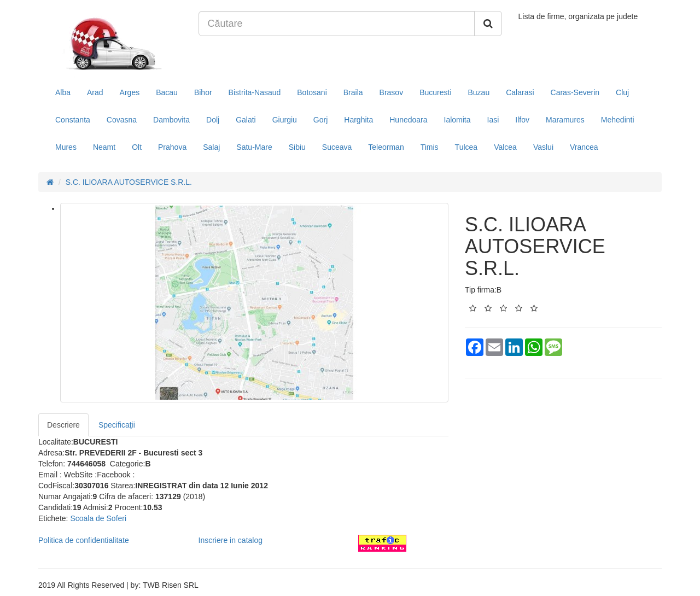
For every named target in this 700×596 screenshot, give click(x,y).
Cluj (622, 92)
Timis (430, 147)
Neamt (104, 147)
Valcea (505, 147)
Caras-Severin (575, 92)
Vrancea (584, 147)
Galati (246, 120)
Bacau (167, 92)
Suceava (337, 147)
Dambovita (171, 120)
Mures (66, 147)
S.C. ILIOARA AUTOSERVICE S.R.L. (129, 182)
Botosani (312, 92)
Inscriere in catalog (231, 540)
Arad (95, 92)
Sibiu (297, 147)
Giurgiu (285, 120)
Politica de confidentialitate (84, 540)
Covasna (122, 120)
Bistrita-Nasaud (255, 92)
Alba (63, 92)
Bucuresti (435, 92)
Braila (353, 92)
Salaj (211, 147)
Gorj (320, 120)
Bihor (203, 92)
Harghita (358, 120)
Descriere (63, 425)
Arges (130, 92)
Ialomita (457, 120)
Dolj (213, 120)
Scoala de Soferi (98, 518)
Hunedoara (408, 120)
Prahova (172, 147)
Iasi (493, 120)
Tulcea (466, 147)
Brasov (392, 92)
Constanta (73, 120)
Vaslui (543, 147)
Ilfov (522, 120)
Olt (137, 147)
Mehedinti (618, 120)
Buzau (479, 92)
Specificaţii (117, 425)
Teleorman (386, 147)
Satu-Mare (254, 147)
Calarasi (520, 92)
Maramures (565, 120)
